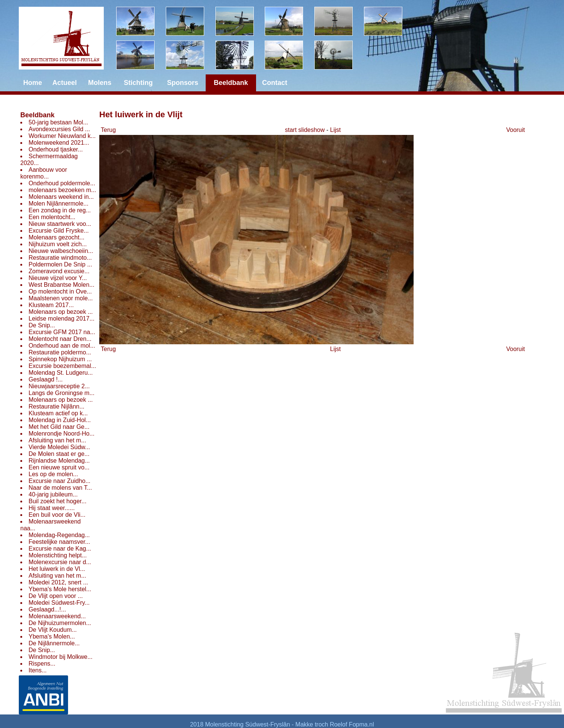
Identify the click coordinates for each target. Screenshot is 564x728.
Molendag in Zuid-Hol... (60, 420)
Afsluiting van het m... (57, 440)
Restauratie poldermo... (60, 352)
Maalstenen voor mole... (61, 298)
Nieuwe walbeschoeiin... (61, 251)
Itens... (38, 670)
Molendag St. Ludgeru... (61, 373)
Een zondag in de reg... (60, 210)
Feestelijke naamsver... (59, 542)
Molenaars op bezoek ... (61, 312)
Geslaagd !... (46, 379)
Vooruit (515, 130)
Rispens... (42, 664)
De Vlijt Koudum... (53, 630)
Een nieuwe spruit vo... (59, 467)
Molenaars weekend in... (61, 197)
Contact (275, 83)
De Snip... (42, 325)
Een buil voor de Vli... (57, 515)
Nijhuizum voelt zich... (58, 244)
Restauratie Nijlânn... (57, 406)
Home (33, 83)
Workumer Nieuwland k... (62, 136)
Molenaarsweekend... (57, 616)
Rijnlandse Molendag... (59, 461)
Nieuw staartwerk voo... (60, 224)
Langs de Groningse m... (61, 393)
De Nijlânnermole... (54, 643)
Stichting (138, 83)
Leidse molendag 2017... (61, 319)
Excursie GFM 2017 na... (62, 332)
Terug (108, 130)
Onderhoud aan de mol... (62, 346)
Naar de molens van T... (60, 488)
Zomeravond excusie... (59, 271)
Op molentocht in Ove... (60, 291)
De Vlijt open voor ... (56, 596)
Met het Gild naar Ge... (59, 427)
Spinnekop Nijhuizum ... (60, 359)
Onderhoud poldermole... (62, 183)
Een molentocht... (52, 217)
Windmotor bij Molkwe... (61, 657)
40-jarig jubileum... (53, 494)
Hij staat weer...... (52, 508)
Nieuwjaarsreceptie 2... (59, 386)
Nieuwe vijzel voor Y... (58, 278)
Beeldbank (37, 115)
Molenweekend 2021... (59, 143)
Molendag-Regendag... (59, 535)
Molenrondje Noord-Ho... (61, 434)
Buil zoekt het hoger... (58, 501)
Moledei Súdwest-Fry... (59, 603)
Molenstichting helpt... (58, 555)
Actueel (64, 83)
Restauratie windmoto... (60, 258)
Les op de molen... (53, 474)
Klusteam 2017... (51, 305)
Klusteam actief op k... (58, 413)
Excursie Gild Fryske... (59, 231)
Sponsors (183, 83)
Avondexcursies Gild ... (59, 129)
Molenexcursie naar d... (60, 562)
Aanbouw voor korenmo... (44, 173)
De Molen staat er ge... (59, 454)
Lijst (335, 130)
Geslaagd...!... (47, 609)
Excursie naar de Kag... (60, 549)
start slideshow (305, 130)
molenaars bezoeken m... (62, 190)
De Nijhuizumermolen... (60, 623)
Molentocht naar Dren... (60, 339)
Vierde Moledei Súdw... (59, 447)
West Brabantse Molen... (61, 285)
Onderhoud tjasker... (56, 149)
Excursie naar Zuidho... (60, 481)
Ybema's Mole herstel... (60, 589)
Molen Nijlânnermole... (58, 204)
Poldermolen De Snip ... (60, 264)
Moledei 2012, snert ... (58, 582)
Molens (100, 83)
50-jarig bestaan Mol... (58, 122)
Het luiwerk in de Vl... (57, 569)
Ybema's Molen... (52, 636)
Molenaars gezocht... (57, 237)
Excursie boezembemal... (62, 366)
